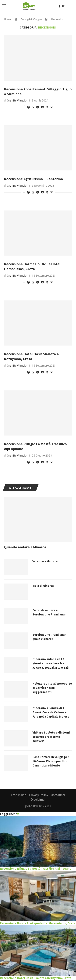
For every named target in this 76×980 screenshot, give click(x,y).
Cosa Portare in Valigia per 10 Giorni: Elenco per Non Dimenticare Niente (51, 761)
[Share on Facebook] (24, 107)
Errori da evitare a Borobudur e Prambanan (49, 612)
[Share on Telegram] (38, 107)
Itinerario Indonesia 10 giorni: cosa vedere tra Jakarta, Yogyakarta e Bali (50, 663)
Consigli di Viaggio (31, 19)
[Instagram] (64, 6)
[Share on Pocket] (42, 107)
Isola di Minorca (43, 586)
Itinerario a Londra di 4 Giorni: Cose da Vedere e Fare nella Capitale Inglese (51, 712)
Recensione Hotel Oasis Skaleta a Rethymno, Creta (31, 356)
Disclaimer (38, 800)
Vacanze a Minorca (45, 561)
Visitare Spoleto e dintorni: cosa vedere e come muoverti (51, 737)
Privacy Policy (39, 795)
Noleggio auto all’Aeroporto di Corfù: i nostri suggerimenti (52, 688)
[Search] (72, 6)
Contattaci (58, 795)
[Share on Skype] (47, 107)
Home (7, 19)
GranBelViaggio (17, 100)
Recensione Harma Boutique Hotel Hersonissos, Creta (32, 266)
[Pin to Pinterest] (28, 107)
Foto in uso (19, 795)
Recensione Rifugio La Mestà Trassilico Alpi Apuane (36, 868)
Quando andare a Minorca (25, 547)
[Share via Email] (51, 107)
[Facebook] (59, 6)
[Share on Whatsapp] (33, 107)
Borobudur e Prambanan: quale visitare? (50, 637)
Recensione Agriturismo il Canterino (33, 179)
